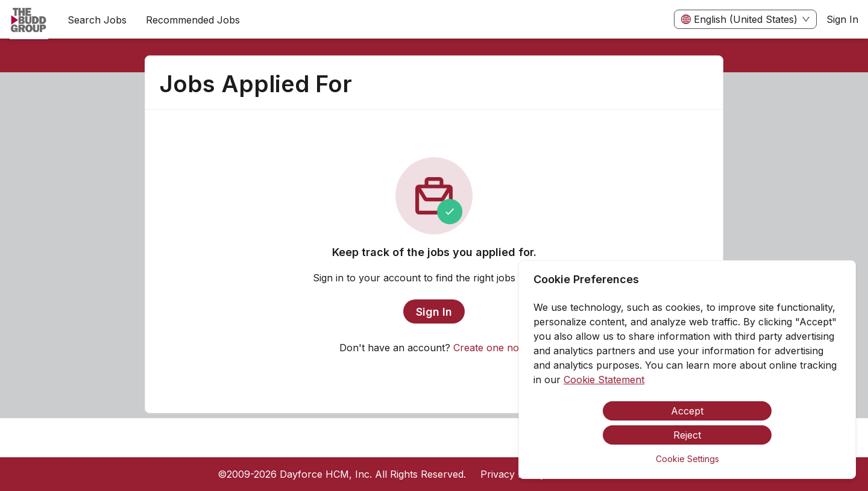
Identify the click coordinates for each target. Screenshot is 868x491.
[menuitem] (29, 20)
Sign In (842, 19)
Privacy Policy (513, 474)
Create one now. (491, 348)
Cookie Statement (604, 380)
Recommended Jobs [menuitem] (193, 20)
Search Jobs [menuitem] (97, 20)
